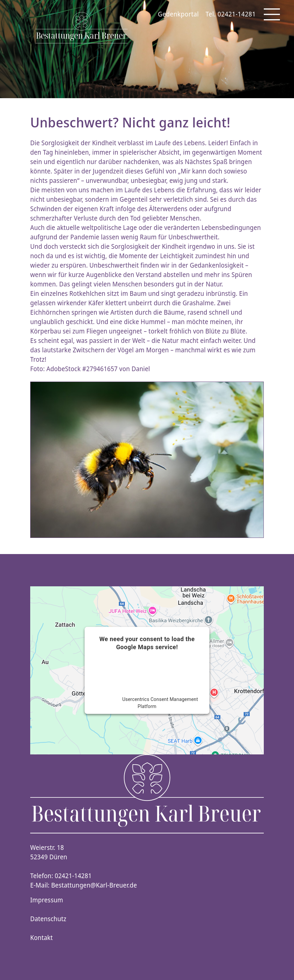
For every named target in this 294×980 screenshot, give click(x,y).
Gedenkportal (179, 14)
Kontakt (41, 938)
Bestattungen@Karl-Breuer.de (94, 885)
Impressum (47, 900)
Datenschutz (48, 919)
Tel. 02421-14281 (231, 14)
